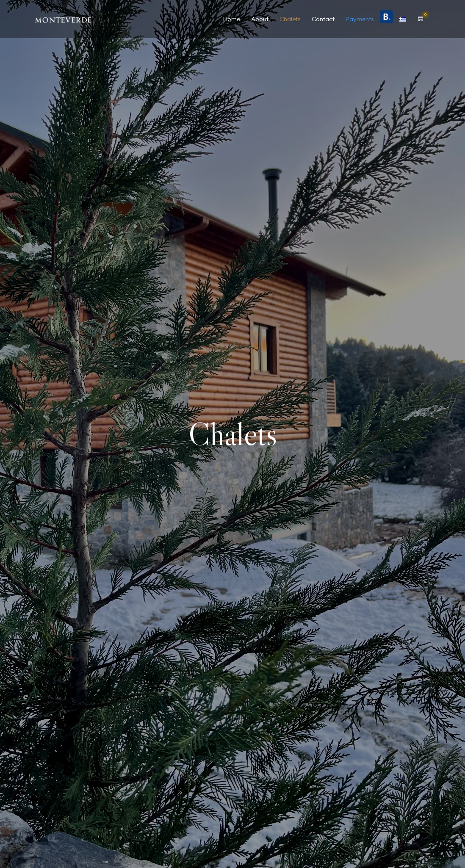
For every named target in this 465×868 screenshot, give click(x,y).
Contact (323, 19)
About (260, 19)
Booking (387, 17)
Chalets (290, 19)
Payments (360, 19)
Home (232, 19)
